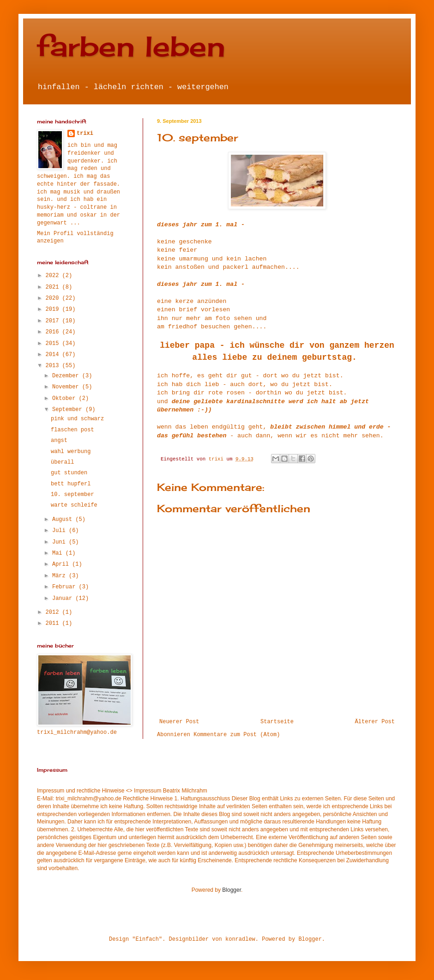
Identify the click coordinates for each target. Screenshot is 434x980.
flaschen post (72, 430)
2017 (54, 321)
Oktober (66, 399)
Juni (60, 542)
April (62, 564)
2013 (54, 366)
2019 (54, 309)
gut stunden (69, 473)
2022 (54, 276)
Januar (64, 599)
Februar (66, 587)
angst (59, 441)
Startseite (277, 722)
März (60, 576)
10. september (72, 495)
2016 (54, 332)
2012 (54, 612)
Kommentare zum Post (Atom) (237, 735)
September (69, 410)
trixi (85, 133)
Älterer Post (375, 722)
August (64, 520)
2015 (54, 344)
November (67, 387)
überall (62, 462)
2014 (54, 355)
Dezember (67, 376)
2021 (54, 287)
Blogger (232, 890)
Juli (60, 531)
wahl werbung (71, 452)
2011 (54, 623)
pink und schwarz (77, 419)
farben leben (131, 46)
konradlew (240, 939)
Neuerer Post (179, 722)
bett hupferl (71, 484)
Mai (59, 553)
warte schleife (74, 505)
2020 (54, 298)
